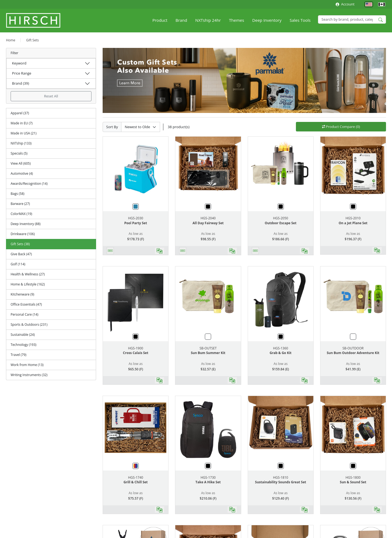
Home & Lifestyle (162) (28, 284)
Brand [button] (181, 20)
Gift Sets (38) (20, 244)
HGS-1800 (353, 477)
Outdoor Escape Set (280, 223)
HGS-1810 (281, 477)
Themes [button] (236, 20)
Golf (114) (18, 264)
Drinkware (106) (23, 234)
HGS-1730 (208, 477)
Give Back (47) (21, 254)
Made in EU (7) (22, 123)
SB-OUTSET (208, 348)
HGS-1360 (281, 348)
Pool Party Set (135, 223)
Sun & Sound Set (353, 482)
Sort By (112, 127)
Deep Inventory (267, 20)
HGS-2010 (353, 218)
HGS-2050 (281, 218)
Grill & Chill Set (136, 482)
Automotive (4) (22, 173)
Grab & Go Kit (280, 353)
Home (11, 40)
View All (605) (21, 163)
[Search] (352, 19)
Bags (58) (18, 194)
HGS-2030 (135, 218)
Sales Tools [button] (300, 20)
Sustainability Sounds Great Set (281, 482)
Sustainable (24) (23, 335)
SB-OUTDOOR (353, 348)
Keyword (19, 63)
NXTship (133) (21, 143)
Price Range (22, 73)
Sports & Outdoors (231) (29, 325)
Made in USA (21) (24, 133)
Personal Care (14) (24, 314)
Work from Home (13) (27, 365)
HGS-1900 (135, 348)
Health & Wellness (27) (28, 274)
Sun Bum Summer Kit (208, 353)
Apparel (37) (20, 113)
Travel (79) (19, 355)
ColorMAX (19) (21, 214)
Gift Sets (33, 40)
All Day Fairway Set (208, 223)
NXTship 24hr (208, 20)
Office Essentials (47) (26, 304)
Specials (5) (19, 153)
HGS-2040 (208, 218)
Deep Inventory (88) (26, 224)
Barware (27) (20, 204)
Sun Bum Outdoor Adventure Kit (353, 353)
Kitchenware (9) (22, 294)
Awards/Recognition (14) (29, 184)
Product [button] (160, 20)
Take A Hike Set (208, 482)
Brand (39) (21, 83)
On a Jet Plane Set (353, 223)
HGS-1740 (135, 477)
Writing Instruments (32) (29, 375)
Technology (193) (24, 345)
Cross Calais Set (136, 353)
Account (345, 4)
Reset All (51, 96)
